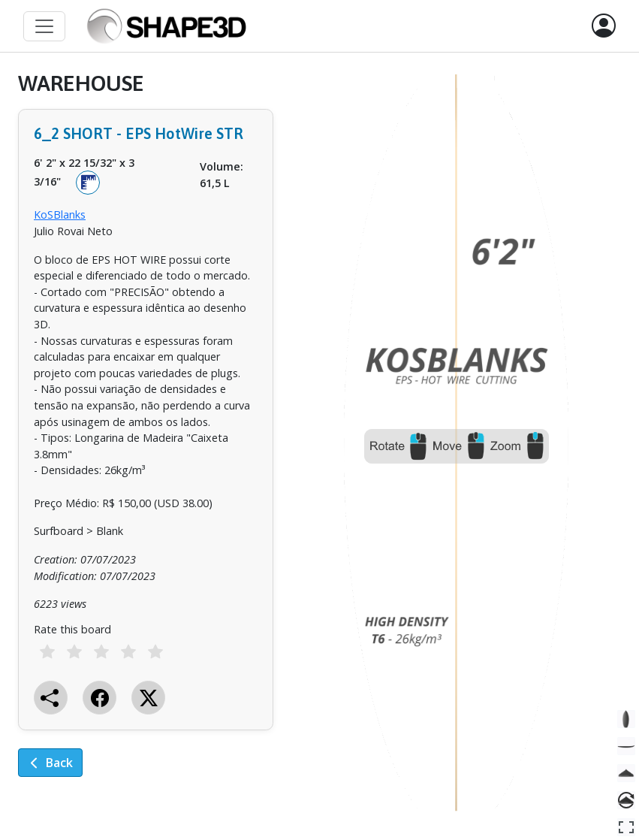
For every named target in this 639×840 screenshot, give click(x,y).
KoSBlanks (60, 215)
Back (50, 763)
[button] (604, 26)
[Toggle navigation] (44, 26)
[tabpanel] (146, 435)
